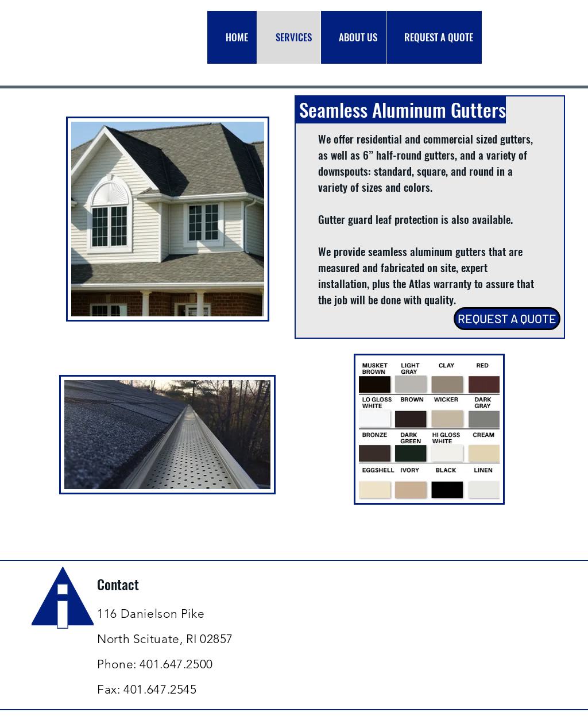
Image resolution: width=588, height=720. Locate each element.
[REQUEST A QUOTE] (507, 319)
